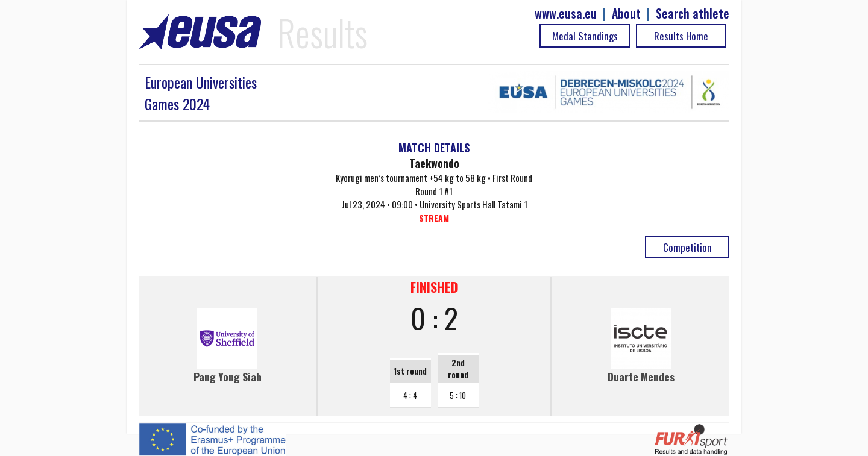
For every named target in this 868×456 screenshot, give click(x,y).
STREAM (434, 218)
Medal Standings (585, 36)
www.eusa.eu (566, 14)
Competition (687, 247)
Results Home (681, 36)
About (626, 14)
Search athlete (693, 14)
